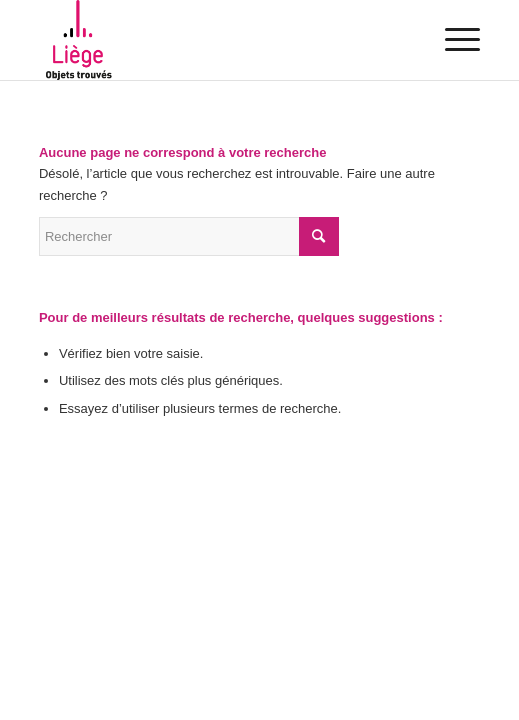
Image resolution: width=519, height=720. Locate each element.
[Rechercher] (189, 236)
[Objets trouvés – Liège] (215, 40)
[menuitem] (452, 40)
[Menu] (452, 40)
